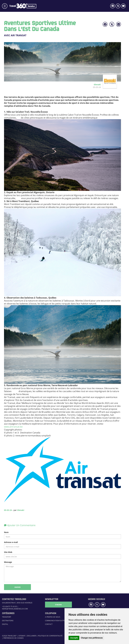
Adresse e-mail (11, 542)
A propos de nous (53, 617)
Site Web (8, 552)
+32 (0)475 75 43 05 (9, 606)
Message (8, 562)
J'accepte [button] (74, 638)
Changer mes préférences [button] (92, 638)
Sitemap (22, 636)
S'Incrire (58, 605)
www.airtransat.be (13, 427)
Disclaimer (32, 636)
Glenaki (21, 510)
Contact (49, 624)
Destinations (8, 621)
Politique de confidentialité (50, 636)
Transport (7, 617)
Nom (6, 532)
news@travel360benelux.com (15, 609)
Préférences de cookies (14, 638)
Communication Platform (56, 621)
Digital (5, 624)
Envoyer (18, 587)
